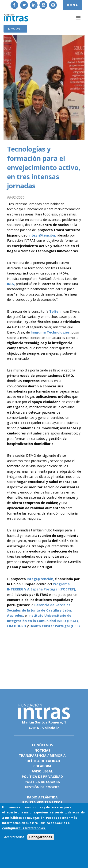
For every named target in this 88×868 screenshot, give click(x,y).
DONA (73, 5)
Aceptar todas (14, 837)
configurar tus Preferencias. (24, 828)
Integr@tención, (42, 235)
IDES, (11, 284)
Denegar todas (41, 837)
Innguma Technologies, (51, 332)
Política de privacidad (42, 777)
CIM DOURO (17, 626)
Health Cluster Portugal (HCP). (55, 626)
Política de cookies (42, 782)
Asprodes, (15, 615)
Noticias (42, 750)
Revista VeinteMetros (42, 802)
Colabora (42, 766)
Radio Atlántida (42, 797)
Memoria (58, 755)
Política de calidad (42, 761)
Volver (15, 29)
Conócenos (42, 745)
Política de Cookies (53, 823)
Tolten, (55, 311)
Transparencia (33, 755)
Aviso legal (42, 771)
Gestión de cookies (42, 787)
